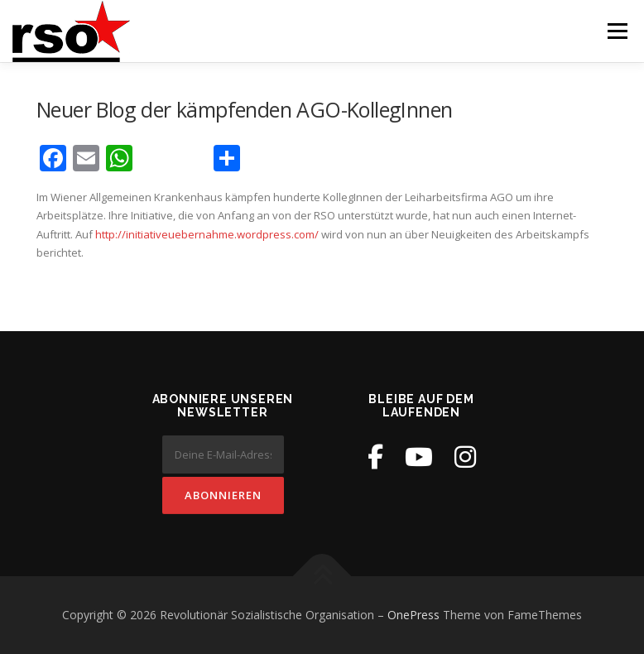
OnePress (413, 615)
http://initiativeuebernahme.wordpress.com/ (207, 234)
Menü (617, 31)
